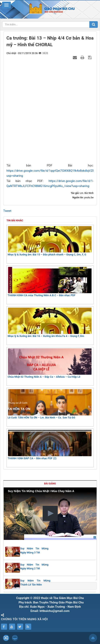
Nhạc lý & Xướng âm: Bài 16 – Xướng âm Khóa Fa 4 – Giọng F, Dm (50, 323)
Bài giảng (50, 484)
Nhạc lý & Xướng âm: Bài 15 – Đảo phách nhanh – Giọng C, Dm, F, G (50, 241)
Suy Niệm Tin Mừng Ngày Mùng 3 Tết (34, 550)
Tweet (7, 211)
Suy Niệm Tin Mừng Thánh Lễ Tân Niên (35, 583)
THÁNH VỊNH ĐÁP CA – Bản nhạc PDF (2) (50, 445)
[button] (50, 513)
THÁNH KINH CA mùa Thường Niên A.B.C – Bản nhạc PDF (50, 282)
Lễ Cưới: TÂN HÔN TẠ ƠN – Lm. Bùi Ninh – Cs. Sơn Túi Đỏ (50, 404)
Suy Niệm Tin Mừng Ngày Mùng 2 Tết (34, 567)
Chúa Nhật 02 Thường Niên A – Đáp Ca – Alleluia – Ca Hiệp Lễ (50, 363)
